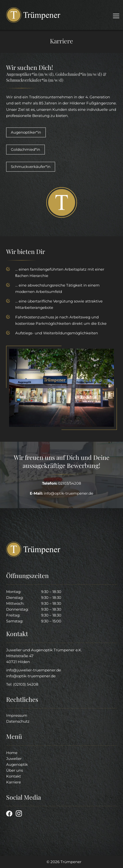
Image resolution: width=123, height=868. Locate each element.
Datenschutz (18, 721)
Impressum (17, 715)
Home (12, 753)
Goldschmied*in (25, 150)
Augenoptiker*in (26, 133)
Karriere (14, 782)
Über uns (15, 770)
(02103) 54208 (26, 684)
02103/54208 (70, 484)
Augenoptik (17, 764)
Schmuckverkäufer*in (31, 167)
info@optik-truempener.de (31, 676)
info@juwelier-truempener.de (34, 670)
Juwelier (14, 759)
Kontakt (14, 776)
